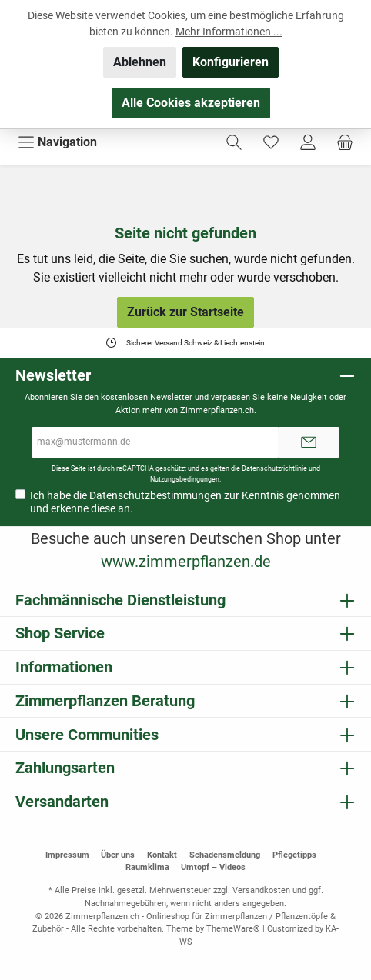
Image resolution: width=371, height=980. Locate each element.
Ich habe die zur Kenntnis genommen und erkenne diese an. (185, 502)
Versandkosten (261, 890)
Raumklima (147, 867)
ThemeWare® (233, 929)
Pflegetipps (294, 855)
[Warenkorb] (345, 142)
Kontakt (162, 855)
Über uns (118, 855)
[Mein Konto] (308, 142)
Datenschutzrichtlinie (274, 468)
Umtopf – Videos (213, 867)
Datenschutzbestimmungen (155, 495)
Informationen (64, 667)
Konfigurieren (231, 62)
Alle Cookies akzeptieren (191, 103)
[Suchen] (234, 142)
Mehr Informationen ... (229, 32)
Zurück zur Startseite (185, 312)
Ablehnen (140, 62)
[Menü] (57, 142)
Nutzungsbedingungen (185, 479)
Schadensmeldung (225, 855)
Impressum (67, 855)
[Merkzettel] (271, 142)
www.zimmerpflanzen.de (186, 562)
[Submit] (309, 442)
